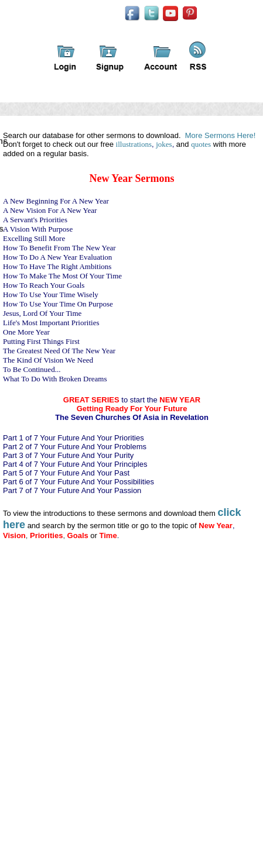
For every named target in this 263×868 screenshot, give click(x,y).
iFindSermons (90, 22)
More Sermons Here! (221, 135)
